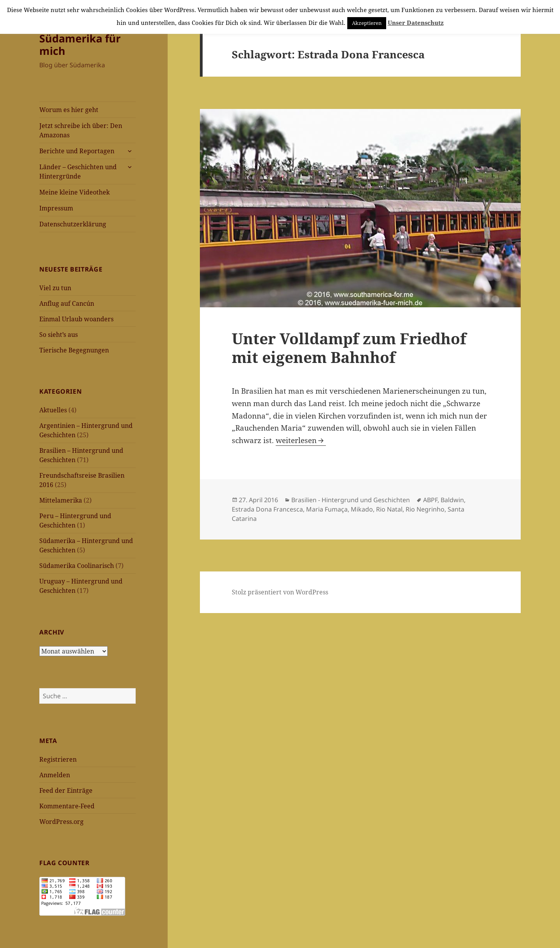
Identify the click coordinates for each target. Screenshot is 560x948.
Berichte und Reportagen (77, 151)
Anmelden (55, 775)
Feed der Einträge (66, 790)
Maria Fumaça (327, 509)
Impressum (56, 208)
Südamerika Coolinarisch (77, 566)
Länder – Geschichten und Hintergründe (78, 172)
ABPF (430, 500)
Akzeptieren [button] (367, 23)
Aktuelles (53, 410)
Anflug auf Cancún (67, 303)
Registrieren (58, 759)
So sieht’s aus (59, 335)
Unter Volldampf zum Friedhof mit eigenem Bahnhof (349, 348)
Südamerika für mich (80, 45)
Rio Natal (389, 509)
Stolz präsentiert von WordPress (280, 592)
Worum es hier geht (69, 110)
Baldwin (452, 500)
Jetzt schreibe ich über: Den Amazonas (81, 130)
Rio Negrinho (425, 509)
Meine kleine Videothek (74, 192)
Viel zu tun (55, 288)
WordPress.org (61, 822)
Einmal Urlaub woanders (76, 319)
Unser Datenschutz (416, 23)
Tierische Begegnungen (74, 350)
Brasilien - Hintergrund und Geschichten (351, 500)
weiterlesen (301, 440)
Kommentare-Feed (67, 806)
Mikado (362, 509)
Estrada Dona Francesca (267, 509)
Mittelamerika (61, 500)
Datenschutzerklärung (73, 224)
